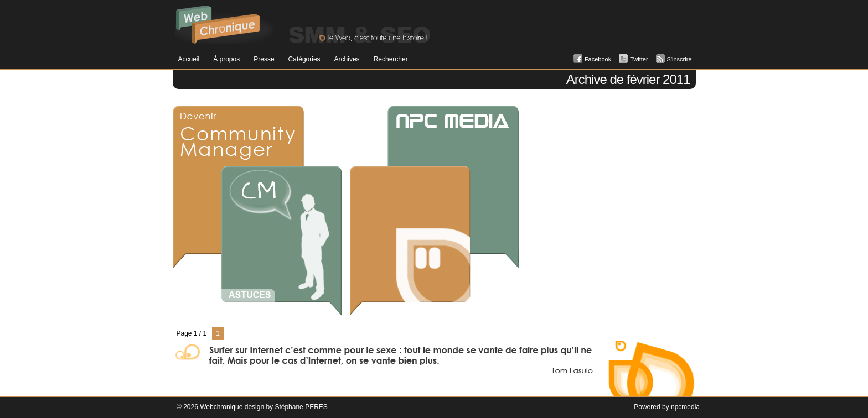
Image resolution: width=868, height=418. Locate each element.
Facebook (598, 59)
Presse (264, 59)
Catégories (304, 59)
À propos (226, 59)
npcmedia (685, 407)
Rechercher (391, 59)
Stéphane (289, 407)
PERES (316, 407)
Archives (347, 59)
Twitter (639, 59)
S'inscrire (680, 59)
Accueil (189, 59)
